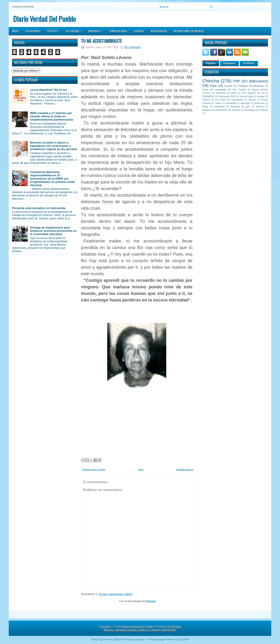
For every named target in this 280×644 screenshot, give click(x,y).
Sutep (218, 103)
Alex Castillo (239, 90)
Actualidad (75, 30)
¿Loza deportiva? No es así (48, 90)
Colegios (243, 86)
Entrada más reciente (94, 469)
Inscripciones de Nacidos (189, 31)
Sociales (139, 31)
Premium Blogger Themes (161, 639)
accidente (221, 93)
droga (205, 106)
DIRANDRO (208, 96)
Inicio (15, 31)
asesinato (220, 89)
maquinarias (221, 110)
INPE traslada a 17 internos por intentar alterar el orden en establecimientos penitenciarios (52, 116)
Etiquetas (229, 63)
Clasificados (33, 31)
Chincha (211, 81)
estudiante (219, 106)
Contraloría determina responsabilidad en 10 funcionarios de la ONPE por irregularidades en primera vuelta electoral (52, 179)
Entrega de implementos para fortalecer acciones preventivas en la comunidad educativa (53, 231)
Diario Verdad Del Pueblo (44, 19)
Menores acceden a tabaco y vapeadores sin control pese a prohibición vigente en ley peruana (53, 146)
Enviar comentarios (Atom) (116, 594)
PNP (237, 81)
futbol (233, 93)
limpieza (206, 110)
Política (55, 30)
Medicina (258, 86)
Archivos (249, 63)
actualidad (231, 103)
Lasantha (140, 639)
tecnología (250, 110)
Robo (213, 86)
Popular (211, 63)
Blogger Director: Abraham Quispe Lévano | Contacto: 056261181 (143, 628)
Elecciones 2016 (227, 96)
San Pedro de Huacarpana (229, 100)
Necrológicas (159, 31)
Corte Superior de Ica (253, 93)
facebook (235, 106)
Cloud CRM (183, 639)
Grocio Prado (246, 96)
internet (260, 106)
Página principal (23, 7)
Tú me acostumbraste (101, 41)
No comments (133, 47)
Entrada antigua (185, 469)
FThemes (107, 639)
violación (264, 110)
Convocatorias (118, 31)
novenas (236, 110)
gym (248, 106)
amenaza (245, 103)
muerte (228, 86)
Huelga (261, 96)
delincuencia (258, 81)
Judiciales (97, 30)
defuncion (259, 103)
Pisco (206, 89)
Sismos (252, 100)
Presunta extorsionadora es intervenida (39, 208)
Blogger (151, 601)
